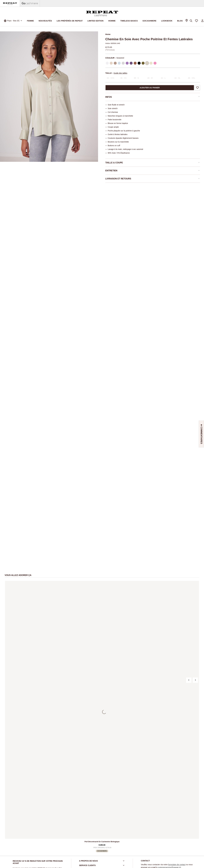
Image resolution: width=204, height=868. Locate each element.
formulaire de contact (177, 865)
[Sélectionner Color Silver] (123, 63)
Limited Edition (95, 21)
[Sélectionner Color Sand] (115, 63)
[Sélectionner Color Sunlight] (151, 63)
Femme (30, 21)
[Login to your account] (202, 21)
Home (108, 34)
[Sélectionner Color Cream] (107, 63)
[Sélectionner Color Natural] (111, 63)
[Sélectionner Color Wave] (119, 63)
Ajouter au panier (150, 88)
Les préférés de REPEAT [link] (70, 21)
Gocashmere (150, 21)
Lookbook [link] (167, 21)
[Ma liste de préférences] (197, 21)
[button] (201, 434)
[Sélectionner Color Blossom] (155, 63)
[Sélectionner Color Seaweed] (147, 63)
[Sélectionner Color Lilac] (127, 63)
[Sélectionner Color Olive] (143, 63)
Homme (112, 21)
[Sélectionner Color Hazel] (135, 63)
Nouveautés (45, 21)
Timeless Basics (129, 21)
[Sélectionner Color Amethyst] (131, 63)
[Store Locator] (186, 21)
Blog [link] (180, 21)
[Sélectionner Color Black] (139, 63)
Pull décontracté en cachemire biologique (102, 842)
